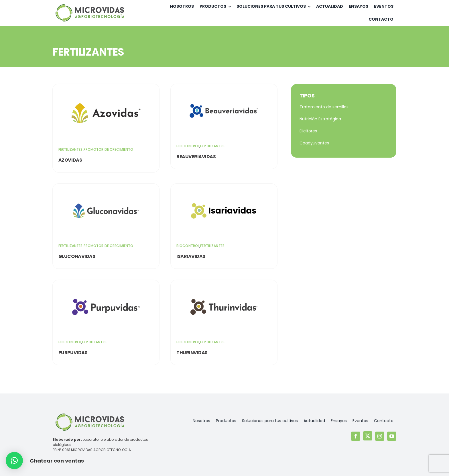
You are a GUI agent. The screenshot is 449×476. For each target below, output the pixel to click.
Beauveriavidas (196, 157)
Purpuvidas (73, 353)
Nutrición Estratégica (320, 119)
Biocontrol (188, 146)
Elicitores (308, 131)
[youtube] (392, 436)
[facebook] (356, 436)
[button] (14, 461)
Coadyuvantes (314, 143)
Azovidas (70, 160)
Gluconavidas (77, 256)
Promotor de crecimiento (109, 149)
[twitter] (368, 436)
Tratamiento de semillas (324, 107)
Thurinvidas (192, 353)
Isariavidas (191, 256)
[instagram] (380, 436)
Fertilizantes (71, 149)
